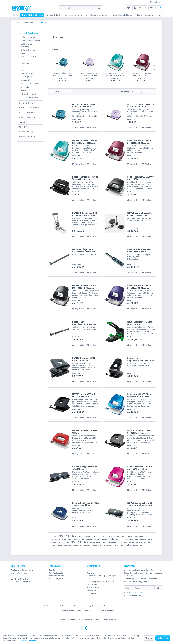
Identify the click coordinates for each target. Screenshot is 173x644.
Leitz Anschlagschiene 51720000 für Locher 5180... (85, 251)
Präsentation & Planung (29, 117)
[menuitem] (81, 8)
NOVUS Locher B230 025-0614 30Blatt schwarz (84, 395)
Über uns (90, 573)
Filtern (55, 92)
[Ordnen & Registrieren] (32, 15)
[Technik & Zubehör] (146, 15)
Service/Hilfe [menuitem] (154, 2)
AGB (88, 579)
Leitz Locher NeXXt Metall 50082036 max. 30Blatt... (140, 395)
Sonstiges (25, 67)
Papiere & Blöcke (26, 103)
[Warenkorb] (155, 8)
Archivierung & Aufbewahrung (27, 45)
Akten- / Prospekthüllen (30, 41)
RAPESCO (54, 537)
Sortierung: (125, 92)
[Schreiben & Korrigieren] (76, 15)
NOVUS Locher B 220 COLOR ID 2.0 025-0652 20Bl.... (89, 74)
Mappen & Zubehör (28, 80)
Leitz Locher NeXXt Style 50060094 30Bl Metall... (84, 287)
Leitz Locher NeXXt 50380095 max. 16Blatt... (141, 178)
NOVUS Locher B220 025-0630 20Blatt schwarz (139, 432)
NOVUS (54, 545)
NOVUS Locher (68, 536)
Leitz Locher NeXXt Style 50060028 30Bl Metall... (142, 74)
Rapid (132, 542)
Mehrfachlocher (27, 73)
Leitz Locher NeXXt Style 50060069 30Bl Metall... (139, 287)
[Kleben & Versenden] (99, 15)
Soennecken (56, 539)
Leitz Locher (99, 536)
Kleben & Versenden (28, 113)
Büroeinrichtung (26, 132)
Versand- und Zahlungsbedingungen (101, 576)
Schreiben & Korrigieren (29, 108)
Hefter (23, 53)
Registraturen (26, 87)
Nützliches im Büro (27, 137)
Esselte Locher (95, 543)
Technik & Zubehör (27, 122)
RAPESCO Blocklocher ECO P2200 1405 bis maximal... (85, 214)
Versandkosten (81, 606)
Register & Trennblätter (30, 84)
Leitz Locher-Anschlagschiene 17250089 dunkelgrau (85, 323)
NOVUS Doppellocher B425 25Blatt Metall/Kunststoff (140, 504)
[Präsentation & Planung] (123, 15)
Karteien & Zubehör (28, 50)
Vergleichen (78, 128)
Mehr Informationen (28, 640)
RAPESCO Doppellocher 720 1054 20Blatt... (85, 468)
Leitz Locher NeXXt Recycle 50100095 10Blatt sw (85, 178)
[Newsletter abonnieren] (158, 588)
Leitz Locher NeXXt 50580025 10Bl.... (86, 432)
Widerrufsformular (56, 576)
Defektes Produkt (56, 573)
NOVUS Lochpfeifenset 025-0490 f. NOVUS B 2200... (140, 214)
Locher (23, 60)
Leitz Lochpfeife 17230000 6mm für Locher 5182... (139, 251)
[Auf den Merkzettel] (92, 128)
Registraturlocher (28, 70)
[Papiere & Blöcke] (54, 15)
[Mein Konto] (140, 8)
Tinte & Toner (25, 127)
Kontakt (52, 570)
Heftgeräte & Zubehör (29, 57)
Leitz (104, 542)
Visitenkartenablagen (29, 97)
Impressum (91, 593)
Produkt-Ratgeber (56, 579)
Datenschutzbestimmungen (146, 593)
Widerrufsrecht (93, 587)
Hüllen (23, 90)
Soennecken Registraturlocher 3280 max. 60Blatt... (141, 359)
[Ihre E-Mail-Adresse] (139, 588)
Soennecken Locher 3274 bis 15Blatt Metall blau (86, 504)
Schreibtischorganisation (31, 94)
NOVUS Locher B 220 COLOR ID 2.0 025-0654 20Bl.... (63, 74)
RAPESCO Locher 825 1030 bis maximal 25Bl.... (84, 359)
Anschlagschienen (28, 77)
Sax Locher (98, 545)
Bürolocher (26, 64)
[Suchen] (99, 8)
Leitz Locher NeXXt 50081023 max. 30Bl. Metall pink (141, 468)
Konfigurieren (163, 638)
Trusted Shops (92, 584)
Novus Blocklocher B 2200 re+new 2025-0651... (140, 323)
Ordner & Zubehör (28, 37)
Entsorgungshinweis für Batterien (100, 582)
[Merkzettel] (129, 8)
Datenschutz (92, 590)
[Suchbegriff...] (81, 8)
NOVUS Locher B (84, 537)
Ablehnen (149, 638)
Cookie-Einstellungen (95, 570)
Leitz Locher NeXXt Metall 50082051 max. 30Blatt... (115, 74)
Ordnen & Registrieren (29, 33)
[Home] (15, 15)
